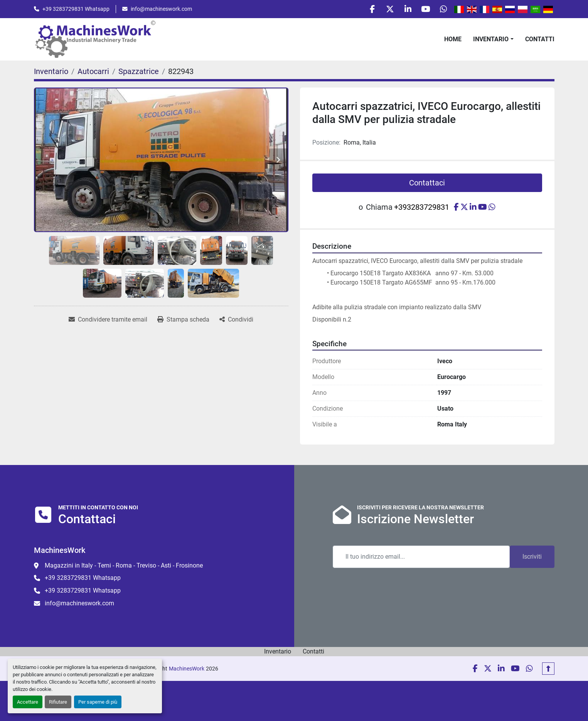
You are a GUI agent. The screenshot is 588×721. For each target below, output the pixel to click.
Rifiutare (58, 702)
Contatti (540, 41)
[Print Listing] (183, 322)
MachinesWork (187, 669)
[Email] (421, 557)
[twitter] (384, 10)
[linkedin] (403, 10)
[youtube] (423, 10)
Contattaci (427, 185)
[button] (493, 41)
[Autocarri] (93, 73)
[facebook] (364, 10)
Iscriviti (532, 557)
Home (453, 41)
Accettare (28, 702)
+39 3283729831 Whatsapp (76, 10)
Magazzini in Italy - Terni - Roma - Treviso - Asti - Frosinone (124, 565)
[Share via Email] (108, 322)
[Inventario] (51, 73)
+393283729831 (422, 209)
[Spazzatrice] (139, 73)
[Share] (236, 322)
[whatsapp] (443, 10)
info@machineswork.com (161, 10)
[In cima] (548, 669)
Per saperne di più (98, 702)
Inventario (491, 41)
